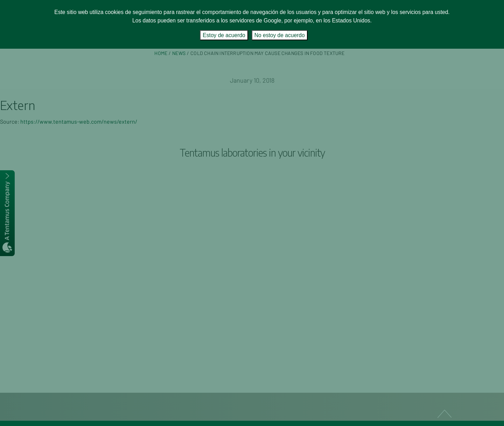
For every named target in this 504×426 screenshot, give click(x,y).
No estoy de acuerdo (280, 35)
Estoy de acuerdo (224, 35)
